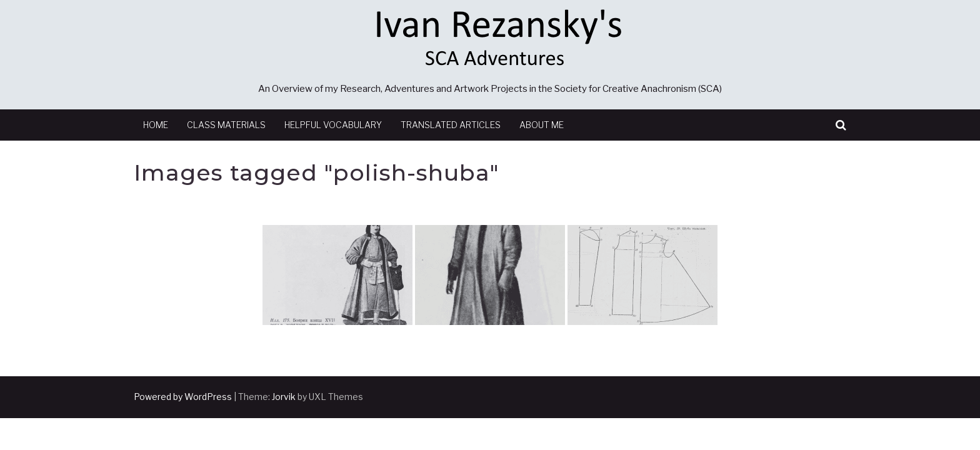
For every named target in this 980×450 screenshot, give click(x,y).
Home (156, 125)
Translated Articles (451, 125)
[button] (841, 125)
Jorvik (284, 397)
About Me (542, 125)
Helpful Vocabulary (333, 125)
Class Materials (226, 125)
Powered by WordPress (183, 397)
